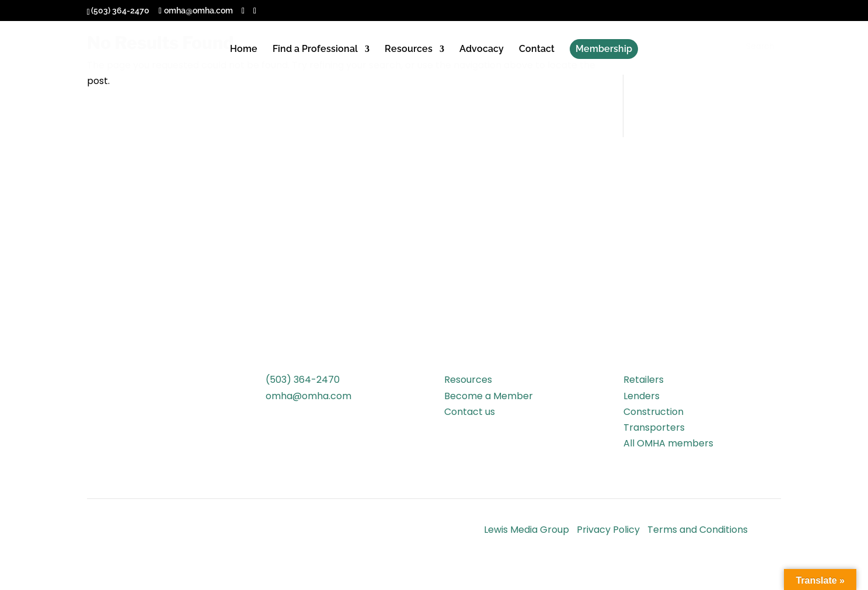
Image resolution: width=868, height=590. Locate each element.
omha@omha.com (308, 396)
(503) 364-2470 (303, 380)
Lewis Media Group (527, 530)
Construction (653, 412)
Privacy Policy (608, 530)
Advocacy (482, 50)
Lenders (642, 396)
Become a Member (489, 396)
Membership (604, 49)
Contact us (470, 412)
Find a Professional (315, 50)
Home (244, 50)
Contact (537, 50)
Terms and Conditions (698, 530)
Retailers (644, 380)
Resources (409, 50)
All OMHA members (668, 443)
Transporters (654, 427)
